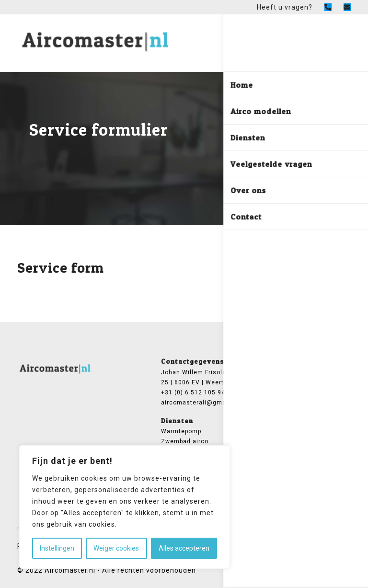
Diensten (177, 421)
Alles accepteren (184, 548)
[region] (125, 507)
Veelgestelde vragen (279, 392)
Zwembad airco (185, 441)
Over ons (261, 382)
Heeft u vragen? (285, 7)
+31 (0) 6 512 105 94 (193, 392)
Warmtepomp (181, 431)
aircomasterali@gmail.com (198, 403)
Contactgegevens (193, 361)
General (261, 361)
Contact (259, 403)
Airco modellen (271, 372)
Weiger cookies (116, 548)
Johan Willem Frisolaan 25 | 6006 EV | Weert (197, 377)
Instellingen (57, 548)
